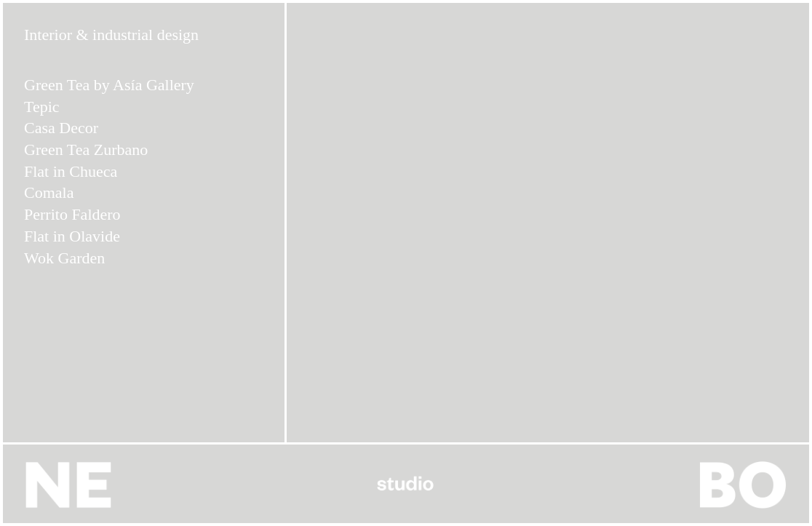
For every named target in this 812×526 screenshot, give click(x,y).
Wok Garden (64, 258)
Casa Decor (61, 128)
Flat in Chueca (71, 171)
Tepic (42, 107)
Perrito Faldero (72, 214)
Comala (49, 192)
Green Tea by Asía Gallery (109, 85)
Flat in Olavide (72, 236)
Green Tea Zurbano (86, 150)
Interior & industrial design (111, 35)
